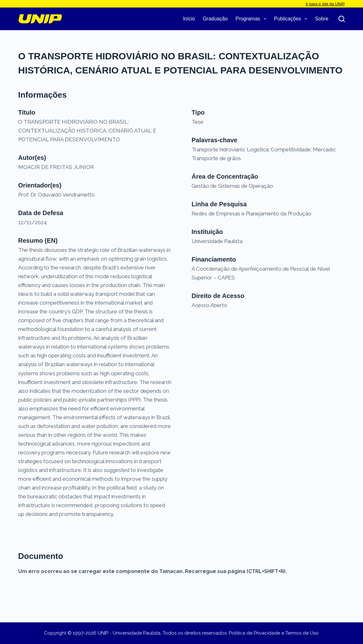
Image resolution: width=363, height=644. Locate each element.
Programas (252, 19)
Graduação (215, 19)
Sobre (322, 19)
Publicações (292, 19)
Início (189, 19)
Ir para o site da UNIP (325, 4)
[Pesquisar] (342, 19)
